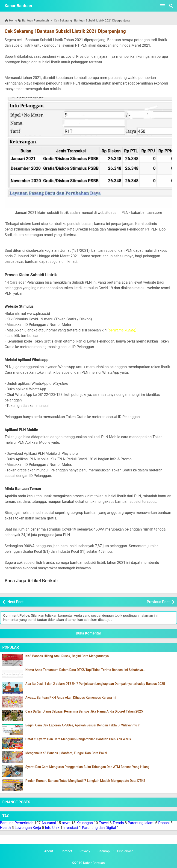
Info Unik (52, 828)
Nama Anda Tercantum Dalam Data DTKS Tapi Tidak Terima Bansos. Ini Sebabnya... (86, 670)
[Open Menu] (162, 6)
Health (5, 828)
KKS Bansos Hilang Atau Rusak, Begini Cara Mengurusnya (67, 656)
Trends (118, 823)
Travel (104, 823)
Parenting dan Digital (99, 828)
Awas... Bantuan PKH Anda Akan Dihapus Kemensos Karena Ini (71, 698)
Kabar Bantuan (18, 6)
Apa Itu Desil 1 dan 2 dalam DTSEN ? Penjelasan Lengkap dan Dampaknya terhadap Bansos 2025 (95, 684)
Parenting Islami (141, 823)
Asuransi (49, 823)
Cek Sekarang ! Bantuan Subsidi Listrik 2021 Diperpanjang (65, 31)
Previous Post (158, 602)
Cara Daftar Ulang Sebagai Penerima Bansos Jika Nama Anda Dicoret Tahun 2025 (84, 712)
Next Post (15, 602)
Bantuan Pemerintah (17, 823)
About (49, 851)
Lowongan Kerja (28, 828)
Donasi (164, 823)
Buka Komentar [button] (88, 633)
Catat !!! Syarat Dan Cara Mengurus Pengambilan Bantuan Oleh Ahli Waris (78, 739)
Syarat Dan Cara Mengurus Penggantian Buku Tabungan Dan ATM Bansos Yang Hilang (87, 767)
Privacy (85, 851)
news (66, 823)
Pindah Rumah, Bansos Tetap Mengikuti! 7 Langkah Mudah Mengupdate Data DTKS (85, 781)
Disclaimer (125, 851)
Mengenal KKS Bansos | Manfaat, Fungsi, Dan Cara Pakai (66, 753)
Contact (66, 851)
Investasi (71, 828)
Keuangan (85, 823)
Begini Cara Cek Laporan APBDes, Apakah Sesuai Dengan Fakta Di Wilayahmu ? (82, 725)
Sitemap (104, 851)
